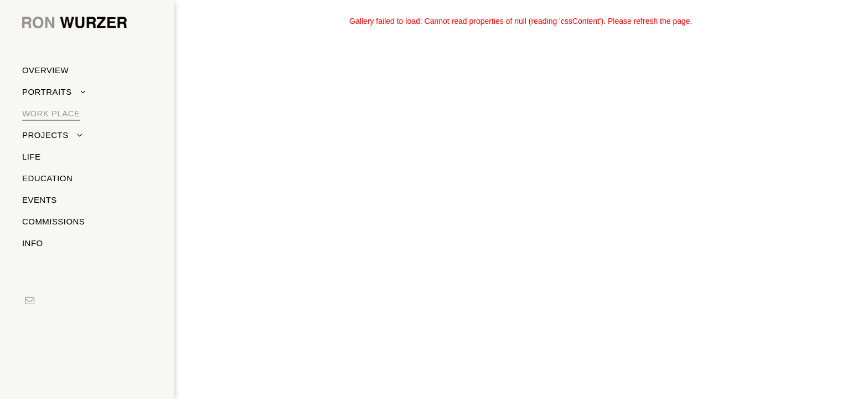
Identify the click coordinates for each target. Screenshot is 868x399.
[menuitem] (83, 70)
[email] (29, 302)
